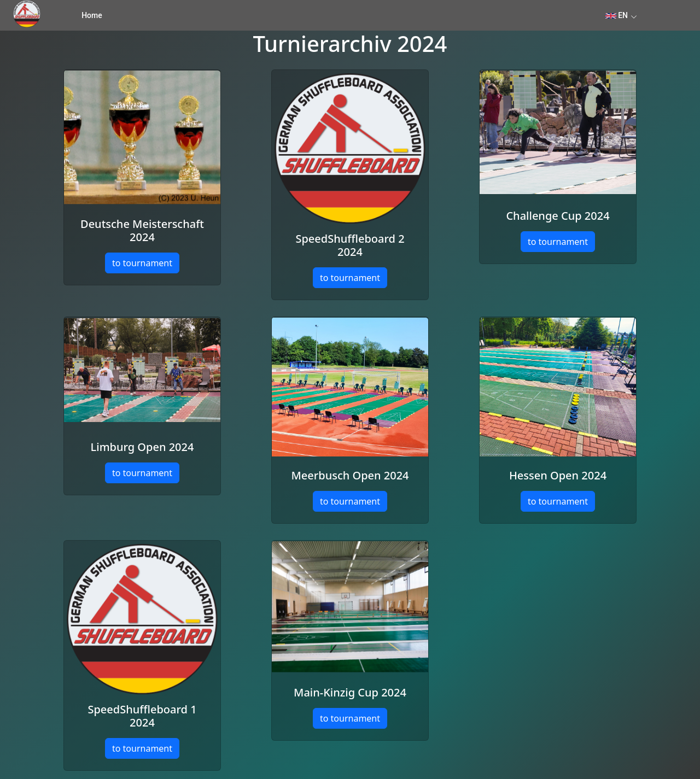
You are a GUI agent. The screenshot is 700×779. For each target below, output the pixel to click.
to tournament (142, 263)
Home (92, 15)
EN (617, 15)
